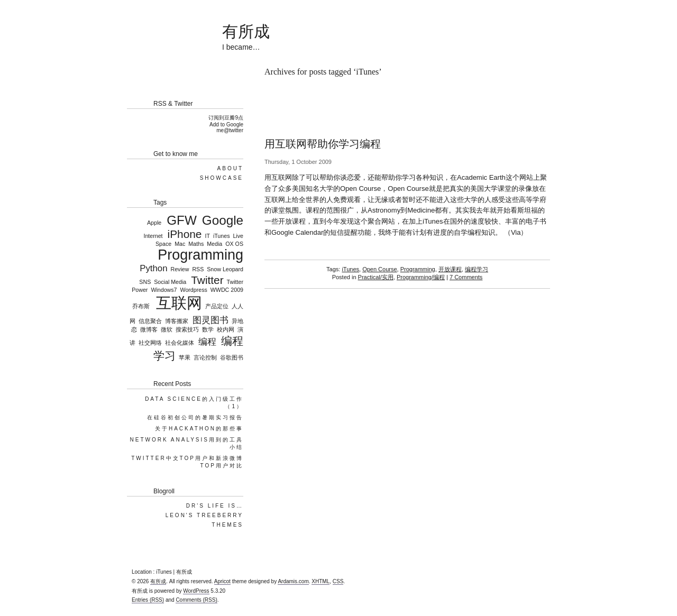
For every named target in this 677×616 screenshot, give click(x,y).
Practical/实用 (376, 277)
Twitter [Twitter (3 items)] (207, 280)
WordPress (196, 591)
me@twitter (230, 130)
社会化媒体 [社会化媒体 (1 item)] (180, 343)
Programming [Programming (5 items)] (200, 255)
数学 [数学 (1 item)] (208, 329)
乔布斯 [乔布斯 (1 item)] (141, 306)
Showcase (222, 178)
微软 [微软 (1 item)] (167, 329)
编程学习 (477, 269)
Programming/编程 (421, 277)
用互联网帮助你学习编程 (323, 144)
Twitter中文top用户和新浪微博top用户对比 (187, 462)
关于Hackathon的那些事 (199, 429)
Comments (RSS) (196, 600)
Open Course (379, 269)
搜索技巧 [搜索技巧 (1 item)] (187, 329)
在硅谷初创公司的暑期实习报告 (195, 417)
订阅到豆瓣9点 (226, 118)
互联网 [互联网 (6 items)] (179, 303)
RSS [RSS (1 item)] (198, 269)
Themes (227, 525)
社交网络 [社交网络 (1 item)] (150, 343)
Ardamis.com (293, 581)
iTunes (350, 269)
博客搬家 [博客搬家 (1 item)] (177, 321)
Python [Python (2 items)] (153, 268)
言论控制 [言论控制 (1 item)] (205, 357)
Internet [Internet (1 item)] (153, 236)
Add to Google (226, 125)
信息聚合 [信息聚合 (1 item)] (150, 321)
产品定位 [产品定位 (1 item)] (217, 306)
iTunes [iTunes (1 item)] (222, 236)
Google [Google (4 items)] (223, 220)
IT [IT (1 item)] (207, 236)
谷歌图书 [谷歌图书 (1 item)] (232, 357)
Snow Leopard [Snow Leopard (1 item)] (225, 269)
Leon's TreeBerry (204, 515)
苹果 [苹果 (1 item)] (185, 357)
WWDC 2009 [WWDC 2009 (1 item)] (227, 290)
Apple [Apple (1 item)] (154, 223)
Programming (418, 269)
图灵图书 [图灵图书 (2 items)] (211, 320)
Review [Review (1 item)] (180, 269)
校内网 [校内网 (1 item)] (226, 329)
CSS (338, 581)
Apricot (222, 581)
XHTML (321, 581)
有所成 (246, 31)
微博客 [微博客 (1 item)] (149, 329)
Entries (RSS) (148, 600)
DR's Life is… (215, 506)
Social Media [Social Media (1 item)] (170, 282)
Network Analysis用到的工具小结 (186, 443)
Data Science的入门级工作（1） (194, 403)
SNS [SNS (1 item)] (145, 282)
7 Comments (466, 277)
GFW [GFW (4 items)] (182, 220)
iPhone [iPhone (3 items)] (185, 234)
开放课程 (450, 269)
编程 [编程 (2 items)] (207, 342)
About (230, 168)
